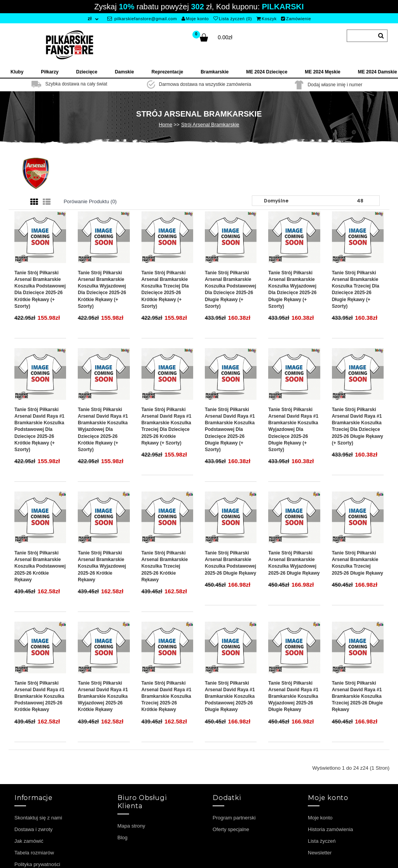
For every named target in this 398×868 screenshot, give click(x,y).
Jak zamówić (29, 841)
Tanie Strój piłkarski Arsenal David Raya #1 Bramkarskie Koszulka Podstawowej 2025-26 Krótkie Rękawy (39, 696)
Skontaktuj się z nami (38, 818)
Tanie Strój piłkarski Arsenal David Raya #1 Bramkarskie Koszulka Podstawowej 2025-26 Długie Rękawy (230, 696)
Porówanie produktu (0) (90, 201)
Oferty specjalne (231, 829)
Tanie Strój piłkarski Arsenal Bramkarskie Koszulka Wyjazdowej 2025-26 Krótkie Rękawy (102, 566)
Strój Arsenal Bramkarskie (210, 125)
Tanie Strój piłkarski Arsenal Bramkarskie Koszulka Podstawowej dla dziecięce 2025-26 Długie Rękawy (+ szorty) (230, 289)
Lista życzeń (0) (233, 19)
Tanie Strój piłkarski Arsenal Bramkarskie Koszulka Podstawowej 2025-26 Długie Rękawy (230, 563)
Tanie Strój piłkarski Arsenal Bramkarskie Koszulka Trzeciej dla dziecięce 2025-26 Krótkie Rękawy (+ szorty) (165, 289)
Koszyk (267, 19)
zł (90, 19)
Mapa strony (131, 826)
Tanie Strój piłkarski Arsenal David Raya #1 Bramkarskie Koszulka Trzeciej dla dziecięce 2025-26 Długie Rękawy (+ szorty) (358, 426)
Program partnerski (234, 818)
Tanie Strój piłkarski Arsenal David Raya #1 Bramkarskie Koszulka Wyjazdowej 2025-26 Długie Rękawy (293, 696)
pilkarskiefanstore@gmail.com (142, 19)
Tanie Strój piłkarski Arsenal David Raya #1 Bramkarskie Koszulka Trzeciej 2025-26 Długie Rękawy (357, 696)
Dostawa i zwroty (33, 829)
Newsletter (320, 853)
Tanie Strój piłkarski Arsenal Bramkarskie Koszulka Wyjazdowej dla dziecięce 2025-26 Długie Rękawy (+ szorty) (292, 289)
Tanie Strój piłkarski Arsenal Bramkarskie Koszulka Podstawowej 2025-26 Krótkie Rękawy (40, 566)
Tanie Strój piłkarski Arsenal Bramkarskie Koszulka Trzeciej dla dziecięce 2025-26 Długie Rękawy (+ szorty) (356, 289)
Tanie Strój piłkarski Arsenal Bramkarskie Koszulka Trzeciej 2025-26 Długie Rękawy (358, 563)
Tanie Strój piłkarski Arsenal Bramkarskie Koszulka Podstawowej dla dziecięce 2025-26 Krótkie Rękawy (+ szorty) (40, 289)
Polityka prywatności (37, 864)
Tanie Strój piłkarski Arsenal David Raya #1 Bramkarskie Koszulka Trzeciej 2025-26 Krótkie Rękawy (167, 696)
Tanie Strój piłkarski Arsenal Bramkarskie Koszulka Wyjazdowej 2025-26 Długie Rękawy (294, 563)
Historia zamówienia (330, 829)
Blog (122, 837)
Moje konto (195, 19)
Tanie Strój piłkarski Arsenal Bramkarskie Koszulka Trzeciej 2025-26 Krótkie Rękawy (165, 566)
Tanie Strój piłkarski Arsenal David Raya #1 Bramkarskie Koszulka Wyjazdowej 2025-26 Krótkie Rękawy (103, 696)
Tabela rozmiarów (34, 853)
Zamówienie (296, 19)
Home (165, 125)
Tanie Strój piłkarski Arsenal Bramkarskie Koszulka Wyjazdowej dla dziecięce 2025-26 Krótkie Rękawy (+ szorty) (102, 289)
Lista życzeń (322, 841)
